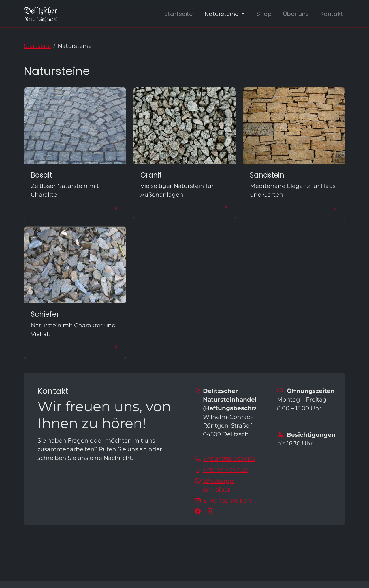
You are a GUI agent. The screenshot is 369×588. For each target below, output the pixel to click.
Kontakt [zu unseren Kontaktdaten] (332, 14)
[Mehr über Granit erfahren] (184, 208)
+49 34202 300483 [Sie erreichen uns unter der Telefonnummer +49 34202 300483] (229, 459)
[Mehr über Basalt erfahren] (75, 208)
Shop (264, 14)
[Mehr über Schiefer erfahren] (75, 347)
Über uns (296, 14)
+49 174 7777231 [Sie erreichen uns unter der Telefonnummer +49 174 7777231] (225, 470)
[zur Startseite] (41, 14)
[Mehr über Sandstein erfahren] (294, 208)
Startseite (179, 14)
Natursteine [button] (222, 14)
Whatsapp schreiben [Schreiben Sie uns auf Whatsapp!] (218, 485)
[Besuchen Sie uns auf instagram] (212, 512)
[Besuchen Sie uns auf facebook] (199, 512)
